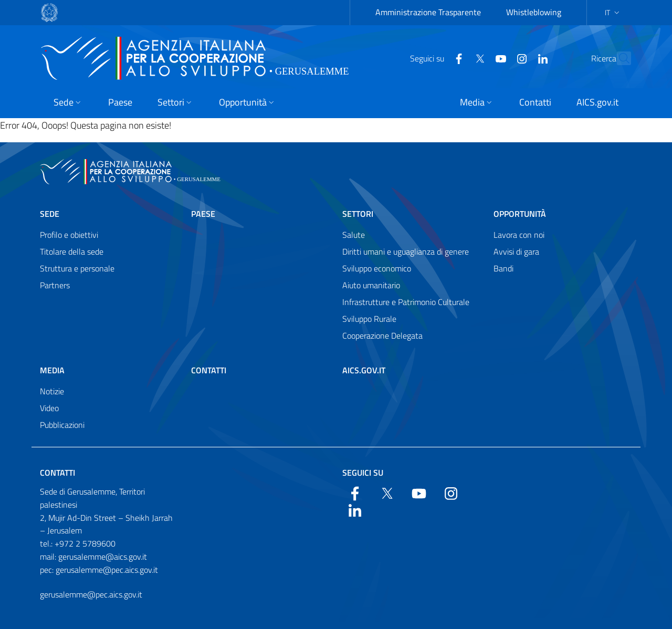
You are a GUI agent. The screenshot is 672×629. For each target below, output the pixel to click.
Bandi (503, 268)
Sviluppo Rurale (369, 319)
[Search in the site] (618, 58)
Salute (354, 235)
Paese (203, 214)
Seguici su (363, 473)
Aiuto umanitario (371, 285)
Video (49, 408)
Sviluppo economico (377, 268)
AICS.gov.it (364, 370)
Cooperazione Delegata (382, 336)
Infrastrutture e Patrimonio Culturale (406, 302)
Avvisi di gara (516, 251)
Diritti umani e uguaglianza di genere (406, 251)
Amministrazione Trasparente (428, 12)
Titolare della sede (72, 251)
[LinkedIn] (520, 58)
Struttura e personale (77, 268)
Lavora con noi (519, 235)
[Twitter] (457, 58)
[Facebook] (436, 58)
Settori (358, 214)
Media (52, 370)
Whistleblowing (534, 12)
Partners (55, 285)
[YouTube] (478, 58)
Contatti (209, 370)
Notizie (52, 391)
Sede (50, 214)
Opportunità (520, 214)
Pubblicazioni (62, 425)
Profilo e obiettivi (69, 235)
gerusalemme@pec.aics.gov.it (91, 594)
